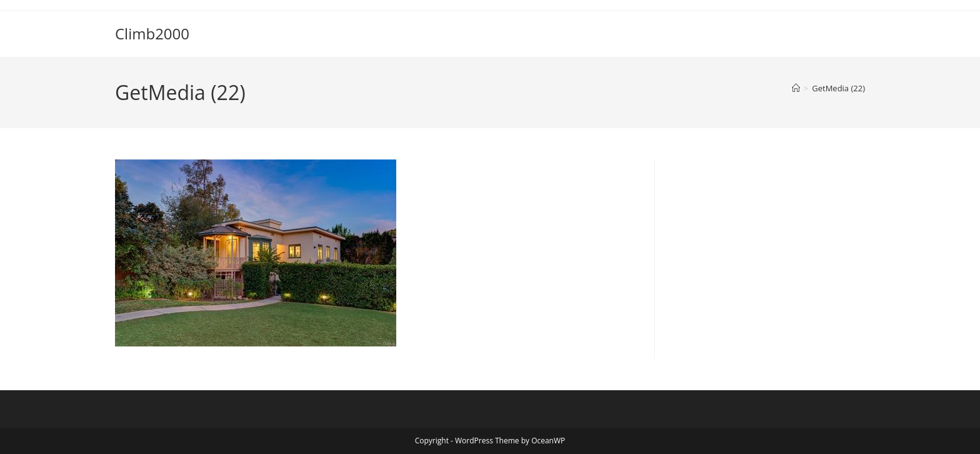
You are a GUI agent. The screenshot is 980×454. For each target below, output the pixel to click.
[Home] (796, 88)
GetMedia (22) (838, 88)
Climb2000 (152, 33)
